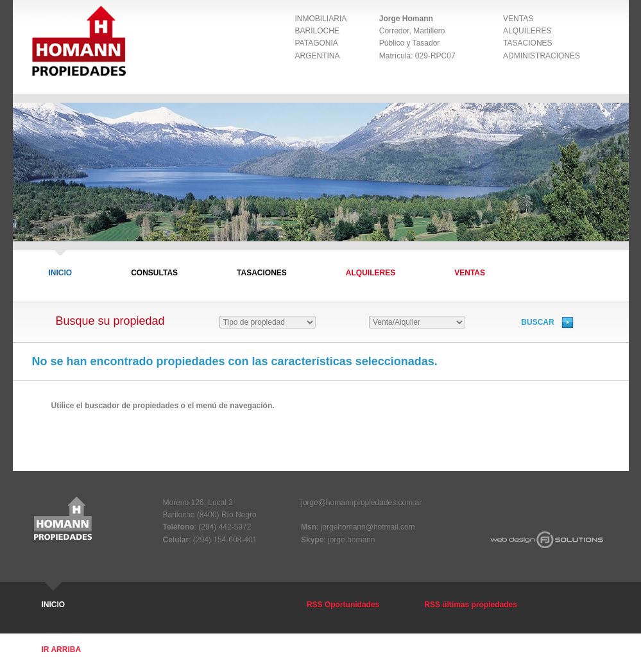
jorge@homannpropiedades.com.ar (361, 503)
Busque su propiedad (112, 321)
